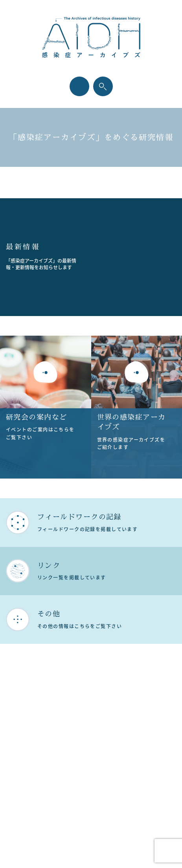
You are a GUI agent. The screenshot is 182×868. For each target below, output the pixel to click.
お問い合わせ (95, 753)
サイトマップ (95, 740)
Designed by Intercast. (91, 851)
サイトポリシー (95, 727)
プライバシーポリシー (95, 715)
